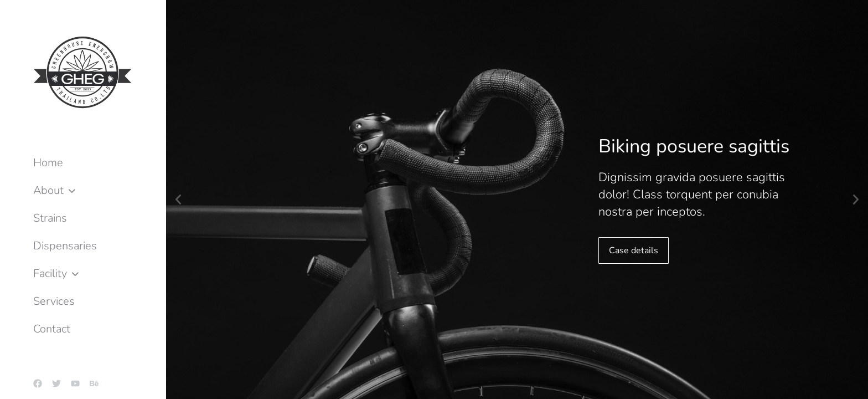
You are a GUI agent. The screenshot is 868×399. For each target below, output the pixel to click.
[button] (178, 199)
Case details (634, 250)
